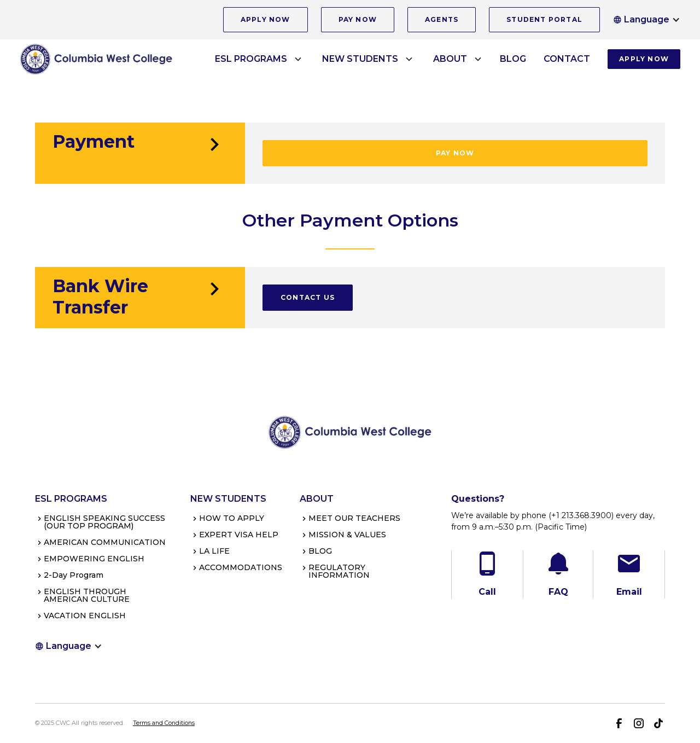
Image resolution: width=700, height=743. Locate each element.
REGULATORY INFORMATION (339, 571)
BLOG (513, 59)
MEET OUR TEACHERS (354, 518)
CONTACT (567, 59)
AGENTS (442, 19)
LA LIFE (214, 551)
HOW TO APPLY (232, 518)
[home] (96, 59)
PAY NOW (358, 19)
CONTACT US (308, 297)
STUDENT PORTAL (544, 19)
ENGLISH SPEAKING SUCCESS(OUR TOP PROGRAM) (104, 522)
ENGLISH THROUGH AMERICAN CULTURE (87, 595)
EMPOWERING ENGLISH (94, 559)
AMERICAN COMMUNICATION (105, 542)
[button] (647, 20)
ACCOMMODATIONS (241, 567)
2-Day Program (74, 575)
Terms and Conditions (164, 723)
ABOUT (450, 59)
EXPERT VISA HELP (239, 535)
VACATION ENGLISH (85, 616)
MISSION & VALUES (347, 535)
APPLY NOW (266, 19)
